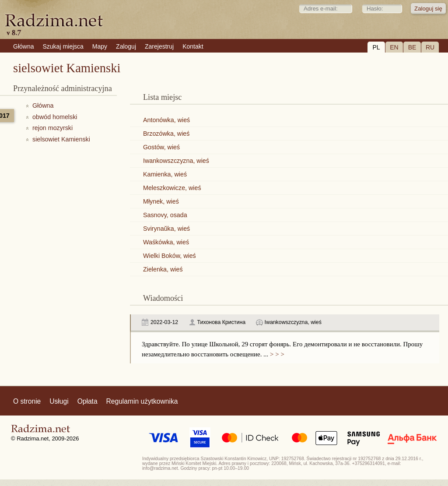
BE (412, 47)
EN (394, 47)
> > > (276, 354)
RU (430, 47)
